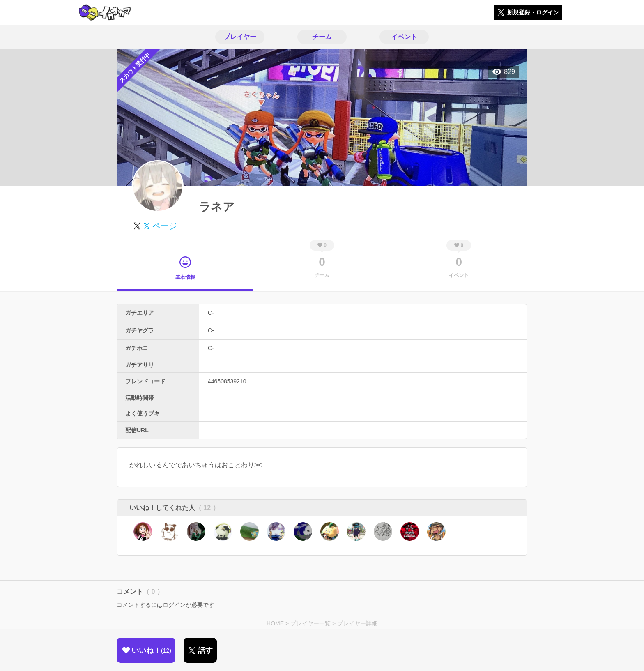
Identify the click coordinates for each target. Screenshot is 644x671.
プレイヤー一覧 (310, 623)
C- (211, 313)
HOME (275, 623)
